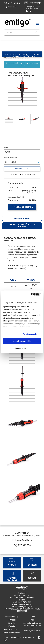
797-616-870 (24, 545)
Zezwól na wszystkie (22, 341)
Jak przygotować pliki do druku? (22, 226)
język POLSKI (11, 7)
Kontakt (12, 626)
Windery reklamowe (32, 631)
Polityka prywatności (12, 633)
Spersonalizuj (22, 348)
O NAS (28, 6)
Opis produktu (22, 219)
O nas (32, 617)
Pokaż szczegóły (30, 334)
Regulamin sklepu (12, 629)
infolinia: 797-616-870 (22, 602)
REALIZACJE (35, 6)
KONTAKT (29, 9)
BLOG (36, 9)
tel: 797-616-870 (14, 3)
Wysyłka (12, 623)
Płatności (12, 620)
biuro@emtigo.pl (35, 3)
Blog (32, 620)
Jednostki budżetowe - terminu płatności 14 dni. (32, 625)
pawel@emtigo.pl (25, 607)
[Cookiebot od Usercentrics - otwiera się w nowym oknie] (31, 294)
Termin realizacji (12, 617)
